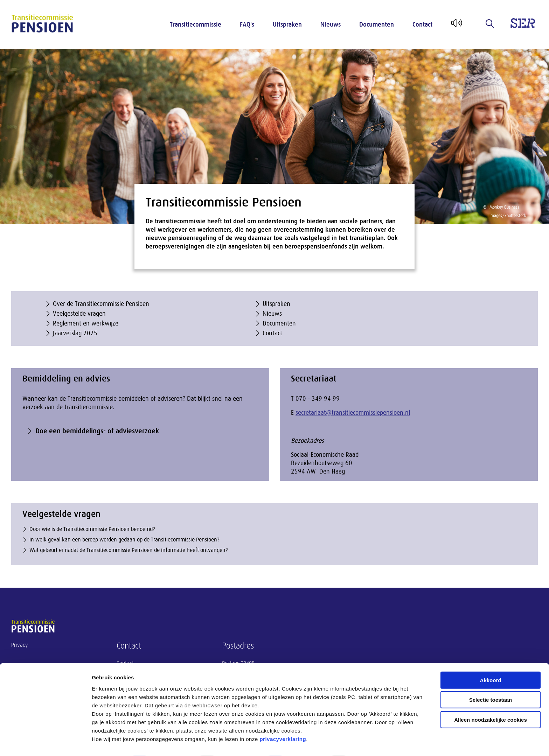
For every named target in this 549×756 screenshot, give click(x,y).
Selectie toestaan (491, 681)
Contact (422, 24)
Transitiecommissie (196, 24)
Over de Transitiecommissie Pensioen (101, 304)
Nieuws (331, 24)
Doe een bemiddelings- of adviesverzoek (97, 431)
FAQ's (247, 24)
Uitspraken (287, 24)
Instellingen (377, 742)
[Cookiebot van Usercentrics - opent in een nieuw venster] (45, 742)
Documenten (377, 24)
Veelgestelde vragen (79, 314)
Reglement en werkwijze (86, 323)
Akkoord (491, 661)
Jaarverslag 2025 (75, 333)
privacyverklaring (283, 719)
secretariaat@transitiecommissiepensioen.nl (353, 413)
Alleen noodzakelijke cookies (491, 700)
